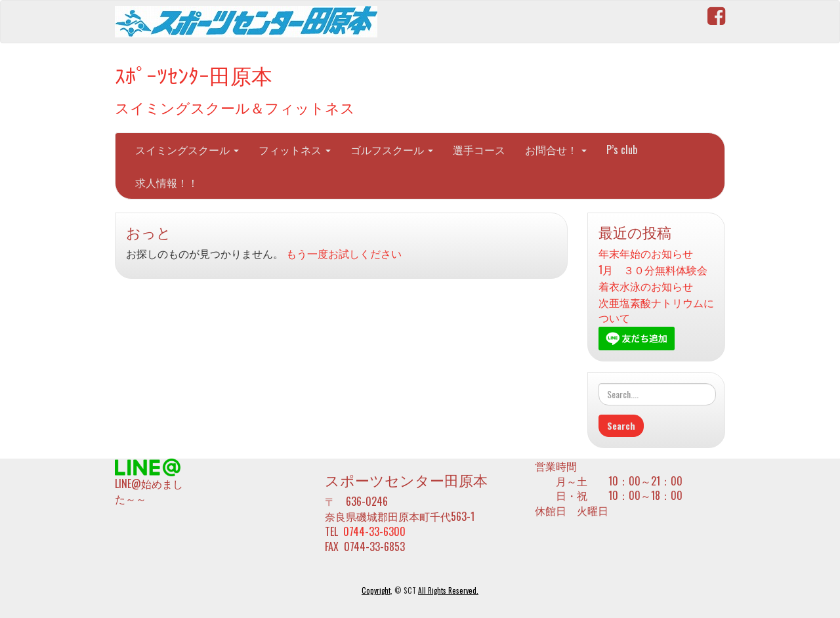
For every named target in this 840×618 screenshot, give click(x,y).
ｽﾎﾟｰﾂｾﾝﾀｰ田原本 (194, 74)
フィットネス (295, 150)
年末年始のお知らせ (646, 254)
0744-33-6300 (374, 531)
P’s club (622, 150)
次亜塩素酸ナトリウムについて (656, 310)
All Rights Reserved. (448, 590)
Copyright (376, 590)
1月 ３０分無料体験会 (653, 270)
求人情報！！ (167, 182)
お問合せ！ (556, 150)
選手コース (479, 150)
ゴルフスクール (392, 150)
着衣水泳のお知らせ (646, 286)
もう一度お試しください (344, 253)
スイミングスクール (187, 150)
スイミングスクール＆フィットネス (235, 107)
